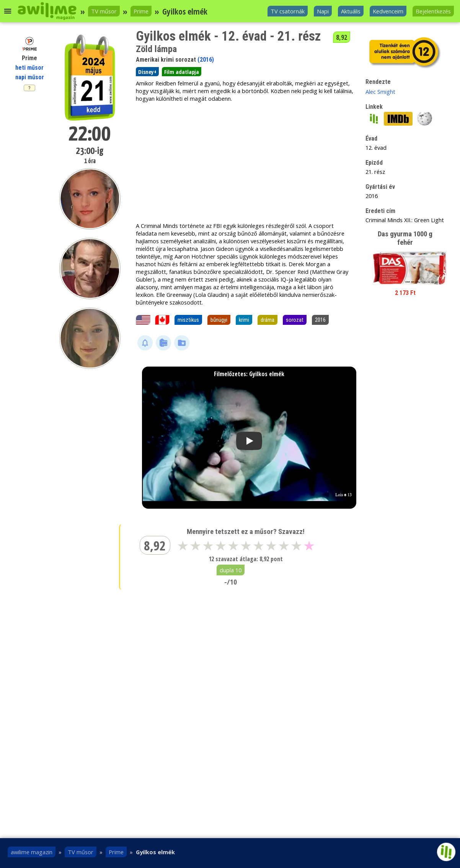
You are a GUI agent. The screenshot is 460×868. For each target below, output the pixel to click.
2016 (320, 320)
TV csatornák (288, 11)
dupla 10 (231, 570)
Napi (323, 11)
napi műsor (30, 77)
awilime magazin (32, 852)
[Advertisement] (245, 162)
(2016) (206, 60)
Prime (141, 11)
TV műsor (104, 11)
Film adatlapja (182, 72)
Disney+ (147, 72)
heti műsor (29, 68)
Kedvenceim (388, 11)
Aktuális (351, 11)
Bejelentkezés (433, 11)
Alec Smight (380, 92)
